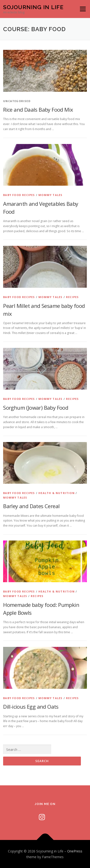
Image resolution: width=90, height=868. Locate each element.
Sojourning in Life (33, 7)
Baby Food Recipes (19, 195)
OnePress (75, 851)
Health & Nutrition (57, 493)
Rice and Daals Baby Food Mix (38, 109)
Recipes (72, 297)
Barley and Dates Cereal (31, 506)
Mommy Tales (50, 195)
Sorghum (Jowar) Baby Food (36, 408)
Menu (82, 9)
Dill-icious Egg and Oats (31, 707)
